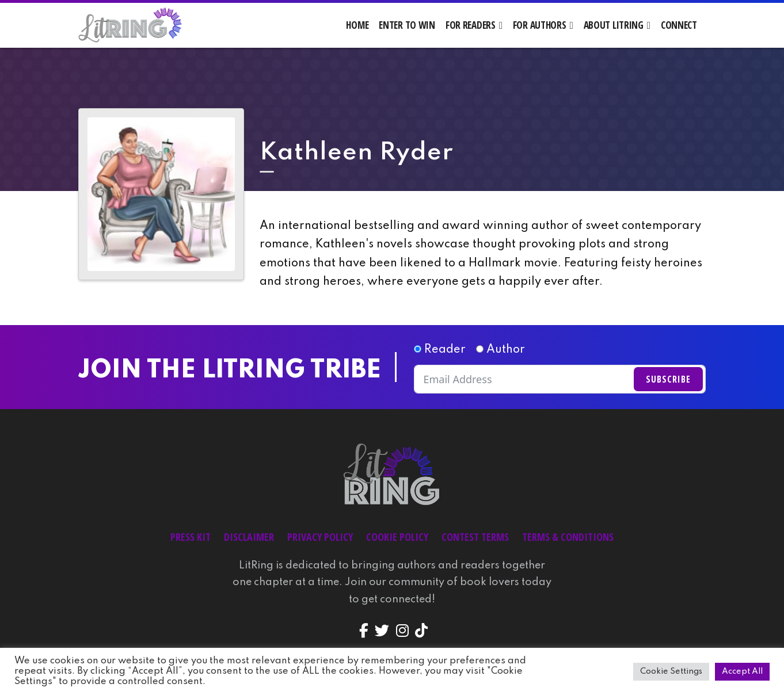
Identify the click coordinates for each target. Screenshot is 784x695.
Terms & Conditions (568, 537)
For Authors (540, 25)
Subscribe (668, 379)
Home (357, 25)
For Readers (471, 25)
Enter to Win (407, 25)
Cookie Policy (397, 537)
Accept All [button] (742, 671)
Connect (679, 25)
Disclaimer (249, 537)
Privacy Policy (320, 537)
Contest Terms (475, 537)
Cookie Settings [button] (671, 671)
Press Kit (191, 537)
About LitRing (614, 25)
